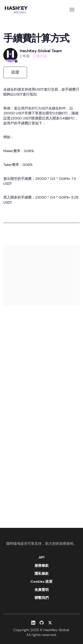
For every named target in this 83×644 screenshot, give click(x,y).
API (41, 557)
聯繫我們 (42, 598)
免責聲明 (42, 590)
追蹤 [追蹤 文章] (15, 72)
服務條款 (42, 565)
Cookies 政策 (41, 581)
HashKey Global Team (41, 51)
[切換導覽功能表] (72, 10)
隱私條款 (42, 573)
